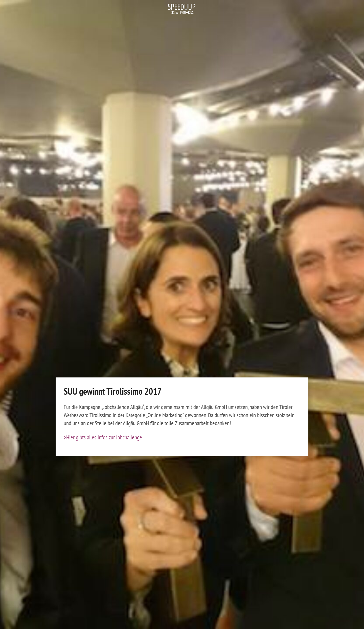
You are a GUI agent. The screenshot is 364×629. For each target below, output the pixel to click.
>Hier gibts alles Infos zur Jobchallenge (103, 437)
